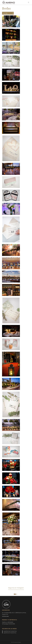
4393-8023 (10, 622)
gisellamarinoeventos (9, 631)
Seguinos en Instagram (16, 588)
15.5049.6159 (12, 624)
